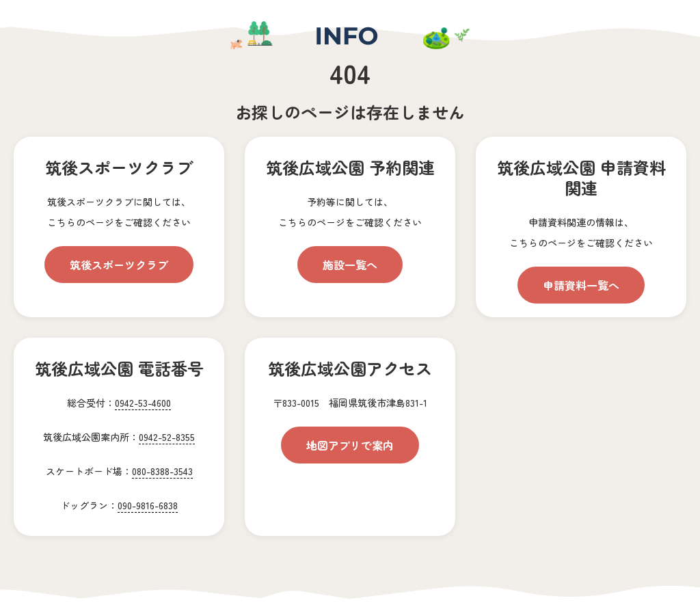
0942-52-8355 (167, 437)
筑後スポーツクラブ (119, 265)
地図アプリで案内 (350, 445)
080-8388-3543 (162, 471)
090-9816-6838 (148, 505)
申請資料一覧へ (581, 285)
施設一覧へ (350, 265)
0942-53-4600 (143, 403)
